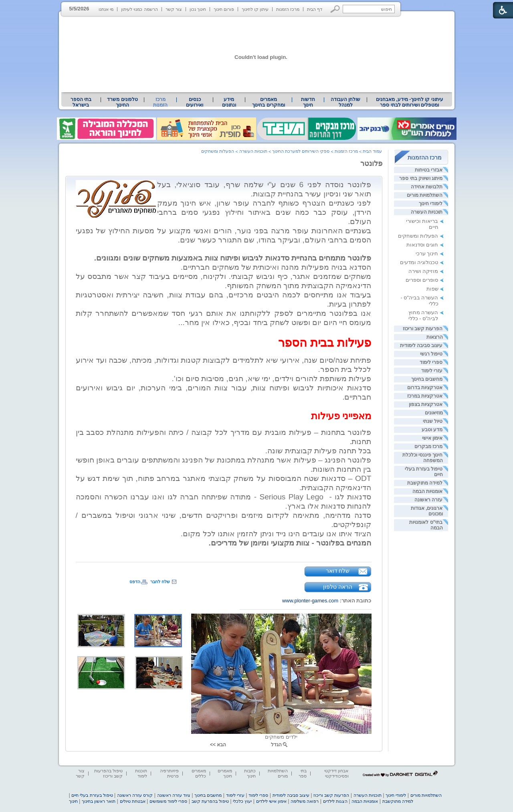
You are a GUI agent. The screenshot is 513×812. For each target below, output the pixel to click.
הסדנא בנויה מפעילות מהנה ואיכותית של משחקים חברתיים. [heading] (276, 267)
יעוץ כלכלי (242, 801)
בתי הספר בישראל (81, 102)
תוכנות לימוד (141, 773)
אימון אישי (432, 438)
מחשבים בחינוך (427, 379)
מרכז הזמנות (288, 9)
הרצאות (435, 337)
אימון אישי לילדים (271, 801)
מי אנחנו (106, 9)
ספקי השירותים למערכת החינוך (301, 151)
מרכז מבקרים (428, 446)
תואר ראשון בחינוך (99, 801)
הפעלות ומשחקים (418, 236)
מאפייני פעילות (341, 416)
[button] (335, 9)
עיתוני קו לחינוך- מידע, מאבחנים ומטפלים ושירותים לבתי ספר (410, 102)
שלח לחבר (160, 582)
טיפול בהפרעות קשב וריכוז (108, 773)
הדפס (135, 582)
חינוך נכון (198, 9)
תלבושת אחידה (427, 187)
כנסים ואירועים (195, 102)
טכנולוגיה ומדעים (419, 262)
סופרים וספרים (422, 280)
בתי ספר (303, 773)
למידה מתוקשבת (425, 483)
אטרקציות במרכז (425, 396)
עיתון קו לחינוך (255, 9)
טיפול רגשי (431, 354)
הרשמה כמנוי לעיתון (139, 9)
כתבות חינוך (250, 773)
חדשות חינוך (308, 102)
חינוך (73, 801)
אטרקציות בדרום (425, 388)
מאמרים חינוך (225, 773)
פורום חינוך (224, 9)
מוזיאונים (434, 413)
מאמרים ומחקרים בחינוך (268, 102)
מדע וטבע (432, 430)
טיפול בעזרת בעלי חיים (92, 795)
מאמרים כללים (199, 773)
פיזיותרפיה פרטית (169, 773)
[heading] (347, 249)
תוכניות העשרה (427, 212)
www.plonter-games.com (310, 601)
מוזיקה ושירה (423, 271)
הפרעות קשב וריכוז (423, 329)
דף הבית (315, 9)
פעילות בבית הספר (325, 343)
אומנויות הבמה (427, 491)
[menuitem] (409, 102)
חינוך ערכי (427, 253)
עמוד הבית (372, 151)
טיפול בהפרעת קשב (210, 801)
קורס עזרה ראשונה (135, 795)
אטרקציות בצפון (426, 404)
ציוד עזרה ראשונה (174, 795)
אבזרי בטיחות (429, 170)
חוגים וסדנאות (422, 245)
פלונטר (371, 164)
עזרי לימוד (432, 371)
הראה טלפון (338, 587)
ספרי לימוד (431, 362)
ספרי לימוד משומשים (168, 801)
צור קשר (174, 9)
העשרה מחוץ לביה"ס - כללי (423, 315)
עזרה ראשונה (428, 500)
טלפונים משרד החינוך (122, 102)
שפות (432, 289)
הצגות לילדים (335, 801)
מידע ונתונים (229, 102)
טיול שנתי (433, 421)
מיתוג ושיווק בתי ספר (421, 178)
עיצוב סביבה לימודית (421, 345)
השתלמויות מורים (425, 195)
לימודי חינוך (431, 204)
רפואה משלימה (305, 801)
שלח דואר (338, 571)
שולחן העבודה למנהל (345, 102)
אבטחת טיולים (133, 801)
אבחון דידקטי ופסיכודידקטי (336, 773)
